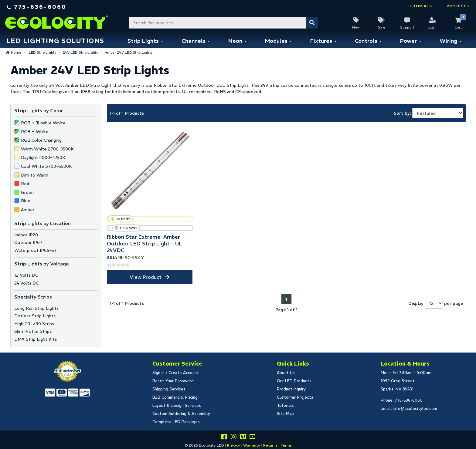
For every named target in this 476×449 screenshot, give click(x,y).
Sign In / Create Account (176, 373)
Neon (235, 41)
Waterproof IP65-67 (36, 250)
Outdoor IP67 (28, 242)
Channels (194, 41)
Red (25, 184)
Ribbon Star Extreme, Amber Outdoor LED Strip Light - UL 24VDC (144, 244)
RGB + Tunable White (43, 123)
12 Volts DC (26, 275)
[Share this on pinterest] (243, 438)
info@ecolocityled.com (415, 408)
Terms (286, 445)
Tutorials (419, 6)
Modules (276, 41)
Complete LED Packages (176, 422)
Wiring (448, 41)
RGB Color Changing (41, 140)
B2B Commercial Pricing (175, 397)
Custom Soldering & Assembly (181, 414)
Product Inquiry (291, 389)
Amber (28, 210)
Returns (270, 445)
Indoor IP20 (26, 235)
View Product (146, 277)
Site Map (285, 414)
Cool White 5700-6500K (46, 166)
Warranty (252, 445)
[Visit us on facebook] (224, 438)
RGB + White (35, 132)
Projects (458, 6)
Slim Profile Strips (33, 331)
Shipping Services (169, 389)
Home (16, 52)
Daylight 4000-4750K (43, 157)
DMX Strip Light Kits (36, 339)
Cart (458, 27)
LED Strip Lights (43, 52)
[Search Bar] (223, 23)
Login (433, 27)
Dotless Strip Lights (35, 316)
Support (407, 27)
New (356, 27)
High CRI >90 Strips (34, 324)
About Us (286, 373)
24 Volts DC (26, 283)
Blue (26, 201)
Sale (382, 27)
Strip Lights (143, 41)
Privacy (234, 445)
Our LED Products (294, 381)
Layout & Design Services (177, 405)
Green (27, 192)
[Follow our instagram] (233, 438)
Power (408, 41)
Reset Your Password (173, 381)
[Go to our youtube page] (252, 438)
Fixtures (321, 41)
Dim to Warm (35, 175)
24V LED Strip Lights (81, 52)
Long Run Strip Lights (36, 308)
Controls (366, 41)
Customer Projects (295, 397)
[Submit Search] (312, 23)
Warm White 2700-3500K (47, 149)
